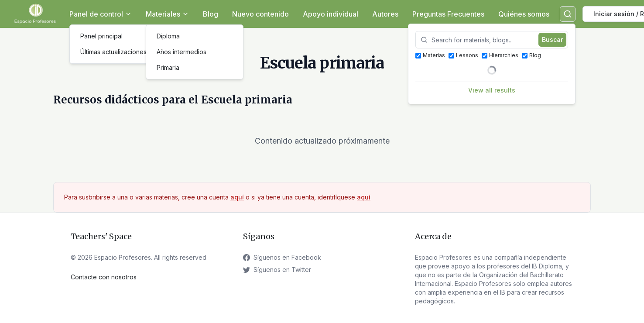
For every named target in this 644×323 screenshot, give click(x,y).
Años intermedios (182, 52)
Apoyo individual (331, 14)
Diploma (168, 36)
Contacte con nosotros (104, 277)
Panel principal (101, 36)
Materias (430, 55)
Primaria (168, 67)
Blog (211, 14)
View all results (492, 90)
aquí (237, 197)
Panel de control (101, 14)
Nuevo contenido (260, 14)
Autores (385, 14)
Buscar (552, 40)
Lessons (463, 55)
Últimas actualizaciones (113, 52)
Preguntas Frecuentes (448, 14)
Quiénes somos (524, 14)
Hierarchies (500, 55)
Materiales (167, 14)
